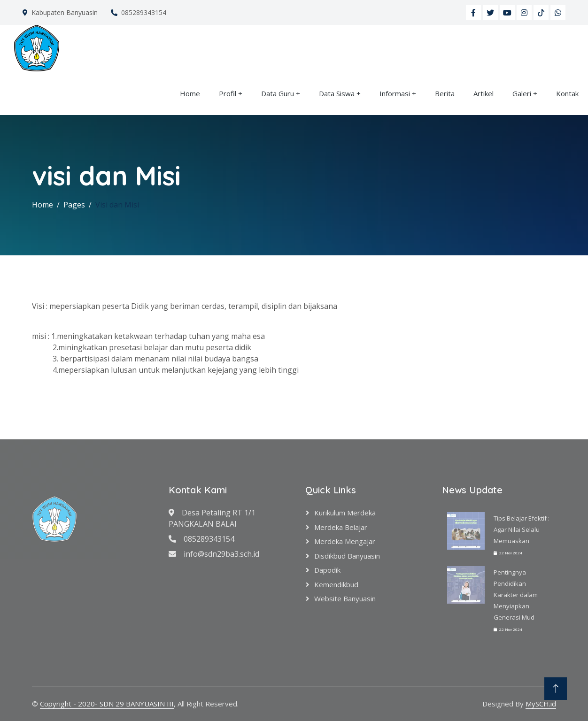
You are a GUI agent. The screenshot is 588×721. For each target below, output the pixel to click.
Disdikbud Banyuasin (347, 556)
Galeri (522, 93)
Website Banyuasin (345, 598)
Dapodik (327, 570)
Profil (228, 93)
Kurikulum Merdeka (345, 513)
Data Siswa (337, 93)
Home (190, 93)
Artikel (484, 93)
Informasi (395, 93)
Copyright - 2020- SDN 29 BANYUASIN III (107, 704)
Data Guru (278, 93)
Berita (445, 93)
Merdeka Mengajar (345, 541)
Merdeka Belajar (341, 527)
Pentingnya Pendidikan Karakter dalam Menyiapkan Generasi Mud (516, 595)
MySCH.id (541, 704)
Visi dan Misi (117, 205)
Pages (74, 205)
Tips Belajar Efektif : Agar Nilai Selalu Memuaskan (522, 529)
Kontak (567, 93)
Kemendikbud (336, 584)
